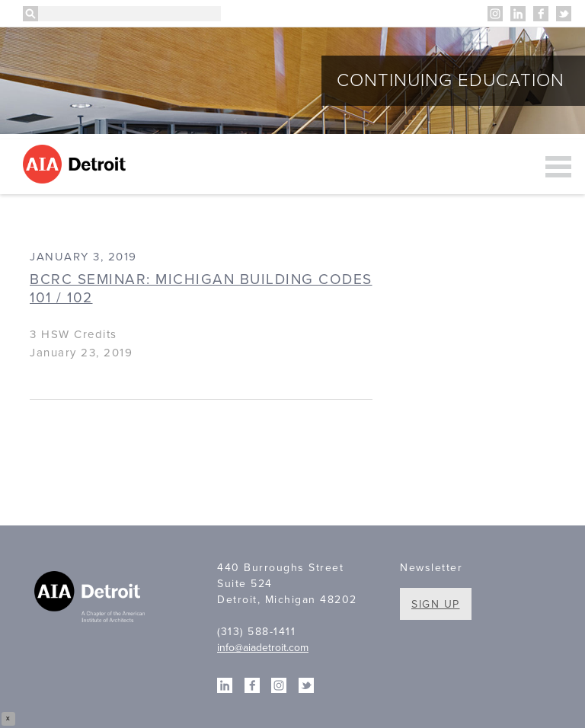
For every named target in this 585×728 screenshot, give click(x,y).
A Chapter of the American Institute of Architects (91, 599)
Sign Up (436, 604)
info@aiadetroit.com (263, 648)
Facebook (541, 14)
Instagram (495, 14)
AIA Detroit (77, 164)
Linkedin (518, 14)
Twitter (564, 14)
